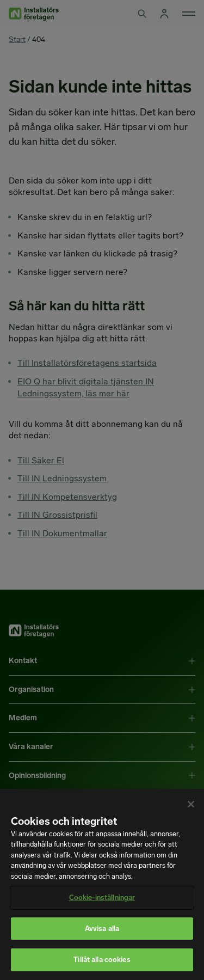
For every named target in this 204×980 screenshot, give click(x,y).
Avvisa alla (102, 929)
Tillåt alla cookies (102, 960)
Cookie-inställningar (102, 898)
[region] (102, 884)
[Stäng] (191, 804)
